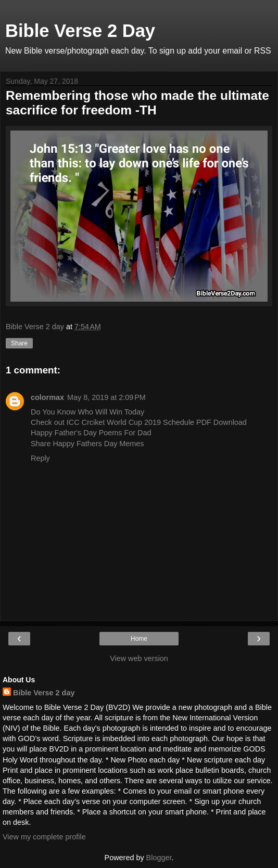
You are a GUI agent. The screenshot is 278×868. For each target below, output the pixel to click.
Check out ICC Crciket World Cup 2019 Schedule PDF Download (139, 422)
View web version (139, 658)
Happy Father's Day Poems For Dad (91, 433)
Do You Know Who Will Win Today (87, 412)
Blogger (159, 858)
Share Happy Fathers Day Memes (87, 444)
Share (19, 343)
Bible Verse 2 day (44, 693)
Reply (40, 458)
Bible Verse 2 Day (80, 31)
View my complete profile (44, 837)
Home (139, 639)
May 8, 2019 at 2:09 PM (106, 397)
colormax (47, 397)
